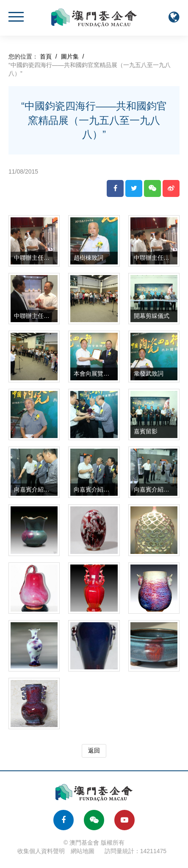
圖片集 (70, 56)
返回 (94, 750)
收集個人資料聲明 (41, 851)
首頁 (46, 56)
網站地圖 (83, 851)
